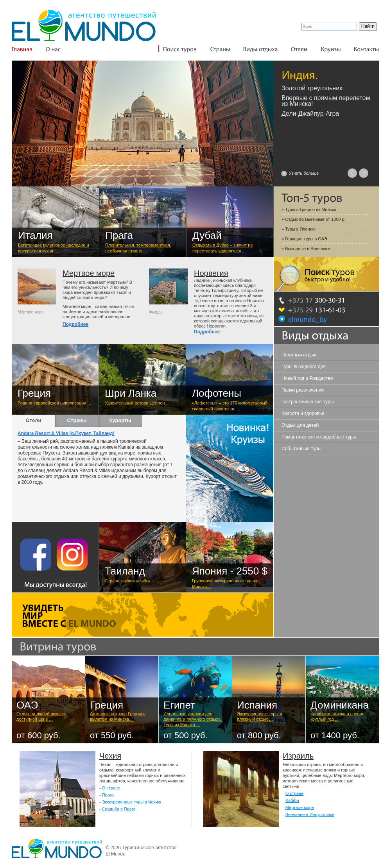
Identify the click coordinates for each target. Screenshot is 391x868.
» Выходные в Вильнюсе (306, 249)
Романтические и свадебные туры (319, 437)
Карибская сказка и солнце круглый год (337, 716)
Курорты (120, 420)
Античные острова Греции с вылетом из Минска (118, 716)
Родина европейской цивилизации (54, 403)
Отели (34, 420)
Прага (108, 795)
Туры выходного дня (304, 367)
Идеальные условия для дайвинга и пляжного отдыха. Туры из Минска (193, 719)
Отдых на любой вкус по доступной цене (41, 716)
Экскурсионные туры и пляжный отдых (260, 716)
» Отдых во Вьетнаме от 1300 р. (314, 219)
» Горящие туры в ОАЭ (304, 239)
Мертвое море (89, 273)
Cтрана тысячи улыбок (130, 581)
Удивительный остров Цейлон (137, 403)
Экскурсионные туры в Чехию (132, 802)
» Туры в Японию (299, 229)
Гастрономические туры (308, 402)
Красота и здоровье (303, 413)
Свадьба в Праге (119, 809)
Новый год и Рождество (307, 378)
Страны (77, 420)
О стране (111, 788)
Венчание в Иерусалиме (310, 814)
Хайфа (292, 800)
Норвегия (211, 273)
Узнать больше (304, 173)
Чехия (110, 756)
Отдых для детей (300, 425)
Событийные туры (301, 449)
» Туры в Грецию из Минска (309, 209)
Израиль (298, 756)
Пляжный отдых (299, 355)
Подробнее (75, 324)
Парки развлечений (303, 390)
